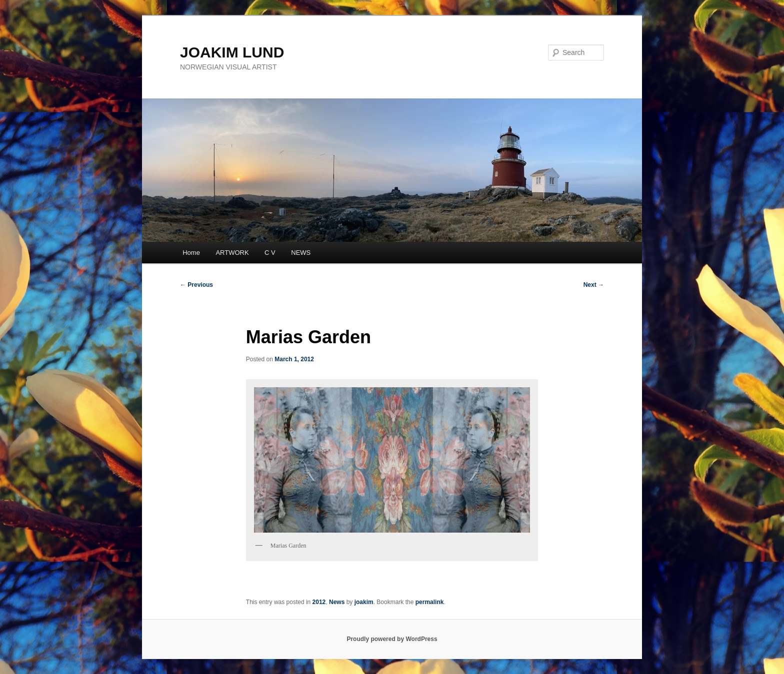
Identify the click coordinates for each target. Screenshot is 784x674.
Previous (196, 285)
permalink (430, 602)
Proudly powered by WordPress (392, 639)
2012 (319, 602)
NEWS (301, 253)
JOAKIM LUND (232, 52)
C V (270, 253)
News (337, 602)
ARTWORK (232, 253)
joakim (364, 602)
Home (191, 253)
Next (594, 285)
